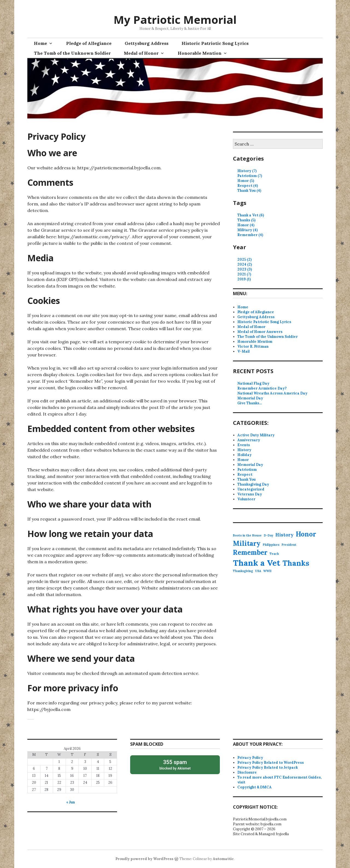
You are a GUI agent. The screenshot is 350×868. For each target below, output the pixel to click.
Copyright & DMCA (255, 787)
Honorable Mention (200, 53)
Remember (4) (250, 235)
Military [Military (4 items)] (247, 543)
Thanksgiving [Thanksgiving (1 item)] (243, 571)
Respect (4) (248, 186)
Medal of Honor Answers (260, 332)
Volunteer (246, 499)
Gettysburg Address (147, 43)
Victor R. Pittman (253, 346)
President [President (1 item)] (289, 545)
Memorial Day (250, 398)
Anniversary (249, 440)
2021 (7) (244, 274)
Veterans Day (250, 494)
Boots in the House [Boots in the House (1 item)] (247, 535)
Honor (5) (246, 181)
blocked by (175, 764)
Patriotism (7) (250, 176)
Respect (245, 474)
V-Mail (243, 351)
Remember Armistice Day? (262, 388)
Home (40, 43)
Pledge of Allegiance (89, 43)
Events (244, 445)
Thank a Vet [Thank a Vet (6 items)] (257, 563)
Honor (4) (246, 225)
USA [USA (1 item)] (258, 571)
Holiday (244, 455)
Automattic (223, 859)
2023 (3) (245, 269)
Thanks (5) (246, 220)
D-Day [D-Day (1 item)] (269, 535)
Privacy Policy (250, 758)
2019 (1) (244, 279)
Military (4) (247, 230)
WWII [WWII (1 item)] (267, 571)
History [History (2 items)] (285, 535)
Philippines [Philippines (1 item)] (271, 545)
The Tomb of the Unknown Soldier (72, 53)
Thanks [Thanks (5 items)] (296, 563)
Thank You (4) (249, 191)
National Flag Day (253, 383)
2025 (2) (244, 259)
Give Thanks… (250, 403)
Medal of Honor (141, 53)
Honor (243, 460)
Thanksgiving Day (253, 484)
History (244, 450)
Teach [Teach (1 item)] (274, 554)
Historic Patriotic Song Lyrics (215, 43)
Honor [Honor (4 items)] (306, 534)
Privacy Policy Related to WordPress (271, 763)
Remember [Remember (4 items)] (250, 552)
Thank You (247, 479)
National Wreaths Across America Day (272, 393)
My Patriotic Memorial (175, 20)
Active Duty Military (256, 435)
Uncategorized (251, 489)
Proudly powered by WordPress (144, 859)
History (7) (247, 171)
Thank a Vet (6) (251, 215)
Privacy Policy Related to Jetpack (268, 767)
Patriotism (247, 470)
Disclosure (247, 772)
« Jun (71, 802)
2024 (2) (245, 264)
